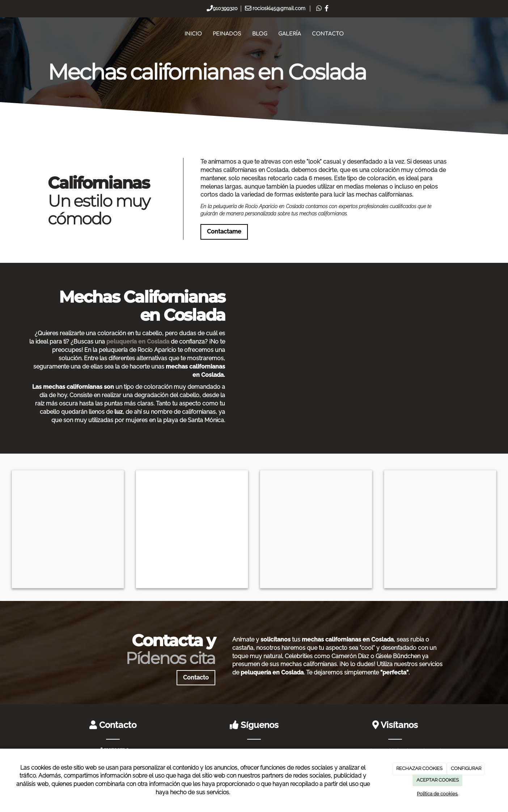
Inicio (193, 34)
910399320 (225, 8)
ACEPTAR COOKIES (438, 780)
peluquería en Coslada (138, 342)
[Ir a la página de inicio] (73, 34)
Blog (260, 34)
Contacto (328, 34)
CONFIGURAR (466, 768)
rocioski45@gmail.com (279, 8)
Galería (290, 34)
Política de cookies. (437, 794)
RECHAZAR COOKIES (419, 768)
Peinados (227, 34)
